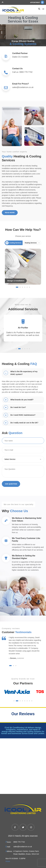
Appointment (37, 2)
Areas (8, 861)
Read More (10, 213)
